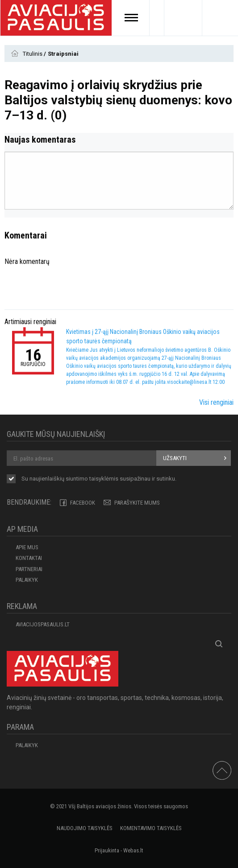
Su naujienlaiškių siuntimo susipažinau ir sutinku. (99, 479)
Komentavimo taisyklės (151, 828)
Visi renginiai (216, 402)
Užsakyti (175, 458)
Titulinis (33, 54)
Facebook (83, 503)
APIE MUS (27, 547)
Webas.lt (133, 850)
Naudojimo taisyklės (85, 828)
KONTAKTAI (29, 558)
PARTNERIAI (29, 569)
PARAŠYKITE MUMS (137, 503)
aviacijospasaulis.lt (43, 624)
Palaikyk (27, 580)
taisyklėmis (104, 479)
